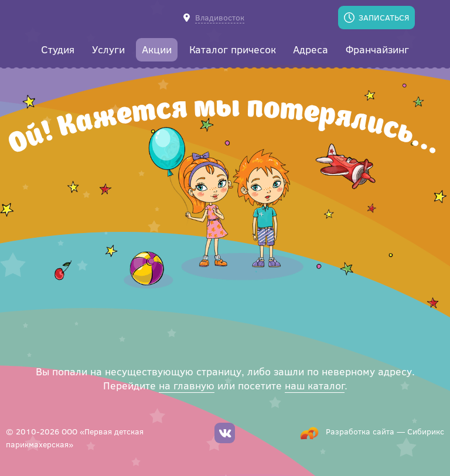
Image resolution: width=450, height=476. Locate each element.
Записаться (384, 17)
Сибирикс (426, 431)
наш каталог (315, 385)
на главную (187, 385)
